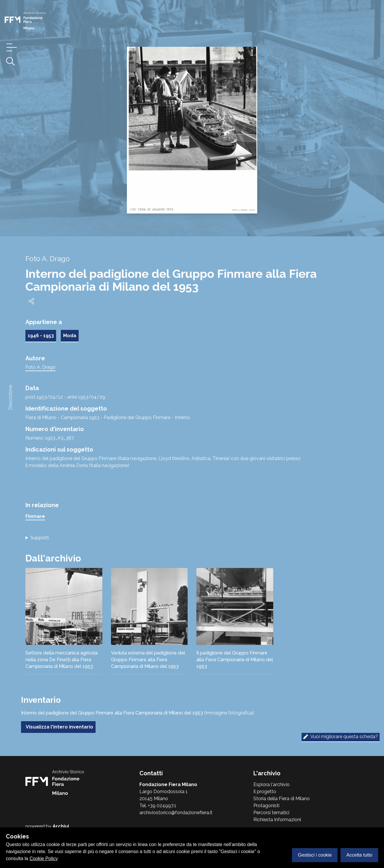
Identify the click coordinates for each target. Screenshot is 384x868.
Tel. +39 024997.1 (158, 806)
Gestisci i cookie (315, 855)
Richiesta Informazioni (277, 820)
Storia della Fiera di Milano (282, 799)
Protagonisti (266, 806)
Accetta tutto (359, 855)
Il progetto (265, 792)
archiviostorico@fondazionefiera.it (176, 813)
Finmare (35, 516)
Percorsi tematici (271, 813)
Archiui (61, 826)
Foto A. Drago (40, 367)
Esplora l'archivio (271, 785)
